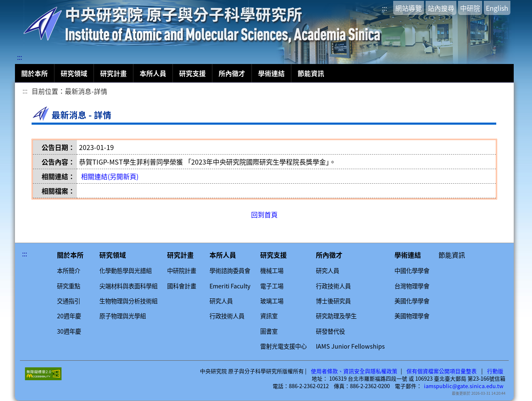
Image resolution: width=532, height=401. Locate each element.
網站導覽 (409, 8)
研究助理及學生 (336, 316)
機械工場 (272, 271)
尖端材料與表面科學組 (128, 286)
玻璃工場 (272, 301)
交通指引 (69, 301)
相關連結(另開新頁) (110, 176)
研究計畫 (113, 73)
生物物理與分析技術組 (128, 301)
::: (384, 8)
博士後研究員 (333, 301)
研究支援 (192, 73)
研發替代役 (330, 331)
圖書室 (269, 331)
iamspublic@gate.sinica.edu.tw (464, 386)
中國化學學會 (412, 271)
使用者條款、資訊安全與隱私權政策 (354, 371)
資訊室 (269, 316)
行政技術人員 (227, 316)
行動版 (495, 371)
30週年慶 (69, 331)
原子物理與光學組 (123, 316)
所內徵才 (232, 73)
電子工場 (272, 286)
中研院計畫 (182, 271)
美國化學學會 (412, 301)
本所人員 (153, 73)
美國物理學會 (412, 316)
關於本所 (34, 73)
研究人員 (221, 301)
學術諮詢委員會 (230, 271)
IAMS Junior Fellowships (350, 346)
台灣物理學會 (412, 286)
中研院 (470, 8)
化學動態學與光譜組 (126, 271)
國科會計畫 (182, 286)
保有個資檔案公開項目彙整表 (442, 371)
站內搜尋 (441, 8)
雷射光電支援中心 (283, 346)
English (497, 8)
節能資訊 (311, 73)
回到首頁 (264, 214)
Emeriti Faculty (230, 286)
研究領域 (74, 73)
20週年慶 (69, 316)
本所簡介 (69, 271)
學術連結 (271, 73)
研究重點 (69, 286)
